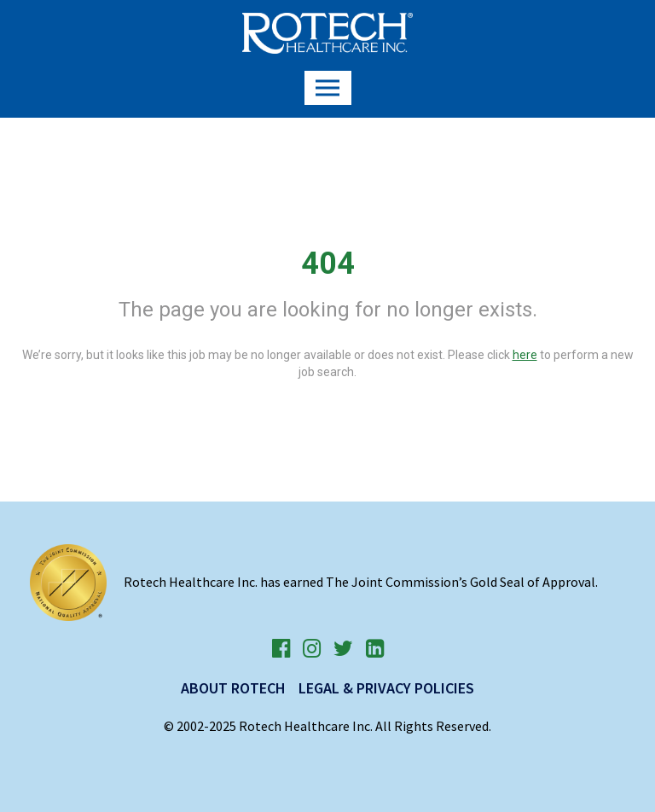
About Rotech (233, 688)
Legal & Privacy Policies (386, 688)
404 (328, 264)
